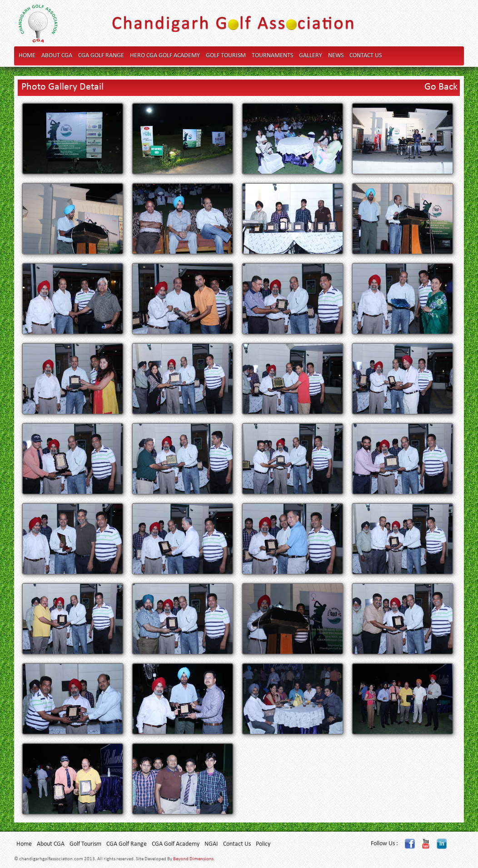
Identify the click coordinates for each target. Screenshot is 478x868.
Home (27, 56)
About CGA (57, 56)
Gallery (311, 56)
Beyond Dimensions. (194, 859)
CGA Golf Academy (176, 844)
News (336, 56)
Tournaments (272, 56)
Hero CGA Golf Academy (165, 56)
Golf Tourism (226, 56)
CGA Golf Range (101, 56)
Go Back (441, 87)
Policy (263, 844)
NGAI (211, 844)
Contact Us (366, 56)
